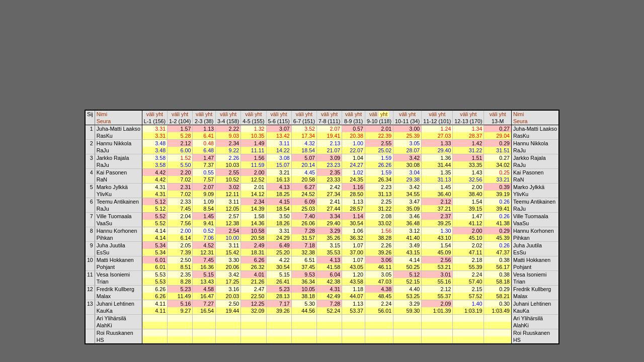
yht (159, 114)
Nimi (102, 114)
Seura (104, 121)
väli (150, 114)
